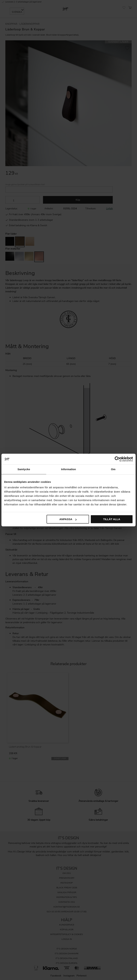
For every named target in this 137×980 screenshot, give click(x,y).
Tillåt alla (112, 519)
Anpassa (68, 519)
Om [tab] (113, 469)
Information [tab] (68, 469)
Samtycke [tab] (24, 469)
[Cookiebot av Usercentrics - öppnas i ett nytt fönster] (117, 459)
